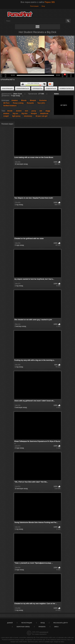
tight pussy (16, 116)
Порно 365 (50, 2)
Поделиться (51, 88)
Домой (10, 623)
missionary (28, 116)
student (19, 111)
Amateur (15, 100)
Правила (42, 627)
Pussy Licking (18, 103)
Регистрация (34, 6)
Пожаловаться (23, 88)
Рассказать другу (61, 623)
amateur (6, 113)
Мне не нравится (44, 84)
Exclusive (43, 100)
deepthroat (44, 113)
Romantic (30, 103)
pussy (34, 111)
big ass (15, 113)
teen (27, 111)
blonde (10, 111)
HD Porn (6, 103)
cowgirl (6, 116)
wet (41, 111)
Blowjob (33, 100)
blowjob (34, 113)
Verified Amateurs (10, 106)
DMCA (56, 627)
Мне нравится (23, 84)
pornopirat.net (44, 632)
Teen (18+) (41, 103)
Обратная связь (23, 627)
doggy (48, 111)
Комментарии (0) (66, 88)
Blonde (24, 100)
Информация (7, 88)
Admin (56, 94)
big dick (25, 113)
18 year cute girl (41, 116)
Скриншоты (37, 88)
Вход (43, 6)
